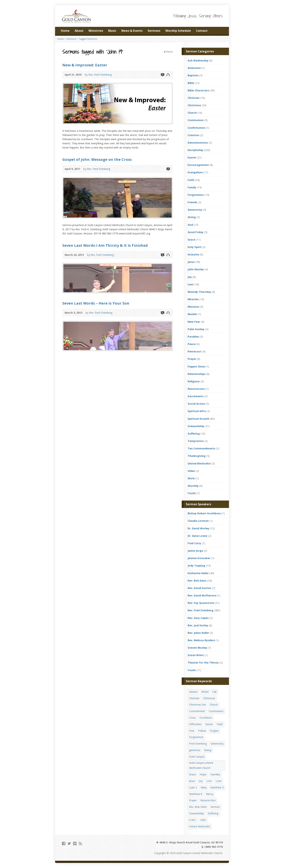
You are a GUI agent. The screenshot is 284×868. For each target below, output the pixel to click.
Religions (194, 381)
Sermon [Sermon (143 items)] (215, 807)
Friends (192, 202)
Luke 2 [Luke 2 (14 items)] (193, 787)
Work (191, 478)
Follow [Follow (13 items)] (202, 731)
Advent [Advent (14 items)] (193, 692)
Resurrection (196, 389)
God (190, 225)
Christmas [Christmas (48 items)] (209, 698)
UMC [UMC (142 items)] (203, 820)
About (79, 31)
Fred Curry (194, 543)
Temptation (196, 441)
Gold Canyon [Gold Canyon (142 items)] (197, 757)
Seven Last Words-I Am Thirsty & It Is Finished (105, 245)
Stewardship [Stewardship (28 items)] (197, 813)
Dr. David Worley (198, 528)
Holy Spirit (195, 247)
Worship (193, 486)
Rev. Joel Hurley (198, 625)
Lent (191, 284)
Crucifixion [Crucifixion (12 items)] (206, 718)
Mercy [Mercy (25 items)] (210, 794)
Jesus (191, 262)
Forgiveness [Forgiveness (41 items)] (196, 737)
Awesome (194, 68)
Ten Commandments (201, 448)
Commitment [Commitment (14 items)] (197, 711)
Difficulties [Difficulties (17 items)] (195, 724)
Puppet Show (196, 366)
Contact (202, 31)
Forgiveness (196, 195)
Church (192, 113)
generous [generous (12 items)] (195, 750)
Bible (191, 83)
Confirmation (196, 128)
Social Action (196, 404)
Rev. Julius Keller (198, 633)
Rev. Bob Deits (197, 581)
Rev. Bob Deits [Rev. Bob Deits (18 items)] (198, 807)
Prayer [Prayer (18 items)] (193, 800)
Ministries (96, 31)
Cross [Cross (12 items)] (192, 718)
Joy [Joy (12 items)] (201, 781)
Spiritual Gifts (197, 411)
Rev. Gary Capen (198, 618)
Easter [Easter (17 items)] (209, 724)
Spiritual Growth (198, 419)
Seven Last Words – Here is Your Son (96, 303)
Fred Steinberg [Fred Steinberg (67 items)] (198, 744)
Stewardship (196, 426)
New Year (194, 322)
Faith (191, 180)
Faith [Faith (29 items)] (220, 724)
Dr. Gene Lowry (198, 536)
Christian (194, 98)
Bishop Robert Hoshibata (204, 513)
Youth (192, 493)
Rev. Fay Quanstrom (201, 603)
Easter (192, 157)
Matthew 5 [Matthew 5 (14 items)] (217, 787)
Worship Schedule (178, 31)
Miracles (193, 299)
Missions (193, 307)
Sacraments (196, 396)
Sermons (154, 31)
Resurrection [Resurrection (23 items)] (208, 800)
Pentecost (195, 351)
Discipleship (195, 150)
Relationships (197, 374)
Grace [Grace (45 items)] (193, 774)
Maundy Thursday (199, 292)
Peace (192, 344)
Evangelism (195, 172)
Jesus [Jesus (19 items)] (192, 781)
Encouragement (198, 165)
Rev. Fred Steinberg (100, 75)
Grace (191, 240)
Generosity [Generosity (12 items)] (217, 744)
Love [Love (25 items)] (219, 781)
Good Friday (196, 232)
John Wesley (196, 269)
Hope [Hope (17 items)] (203, 774)
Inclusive (193, 254)
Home (65, 31)
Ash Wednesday (198, 60)
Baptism (193, 75)
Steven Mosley (197, 648)
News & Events (132, 31)
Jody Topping (196, 566)
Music (112, 31)
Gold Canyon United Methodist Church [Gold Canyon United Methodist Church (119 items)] (201, 765)
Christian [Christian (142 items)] (194, 698)
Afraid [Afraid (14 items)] (205, 692)
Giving (192, 217)
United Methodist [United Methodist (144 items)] (200, 826)
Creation (193, 135)
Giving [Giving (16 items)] (208, 750)
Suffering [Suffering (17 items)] (213, 813)
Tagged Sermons (88, 39)
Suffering (194, 434)
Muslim (192, 314)
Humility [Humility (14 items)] (215, 774)
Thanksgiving (197, 456)
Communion (196, 120)
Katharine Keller (198, 573)
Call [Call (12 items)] (214, 692)
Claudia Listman (198, 521)
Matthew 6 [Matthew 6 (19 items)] (196, 794)
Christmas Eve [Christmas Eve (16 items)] (198, 705)
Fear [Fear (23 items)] (192, 731)
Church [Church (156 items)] (214, 705)
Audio (168, 75)
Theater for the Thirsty (203, 663)
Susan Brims (196, 655)
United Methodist (199, 463)
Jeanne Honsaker (199, 558)
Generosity (195, 210)
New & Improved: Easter (85, 65)
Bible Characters (198, 90)
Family (192, 187)
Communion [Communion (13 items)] (216, 711)
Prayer (192, 359)
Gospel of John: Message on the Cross (97, 159)
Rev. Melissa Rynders (201, 640)
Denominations (198, 143)
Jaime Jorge (195, 551)
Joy (190, 277)
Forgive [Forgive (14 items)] (214, 731)
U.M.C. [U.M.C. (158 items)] (193, 820)
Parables (193, 337)
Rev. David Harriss (199, 588)
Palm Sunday (196, 329)
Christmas (194, 105)
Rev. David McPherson (202, 595)
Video (162, 75)
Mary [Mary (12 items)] (204, 787)
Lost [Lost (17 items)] (209, 781)
